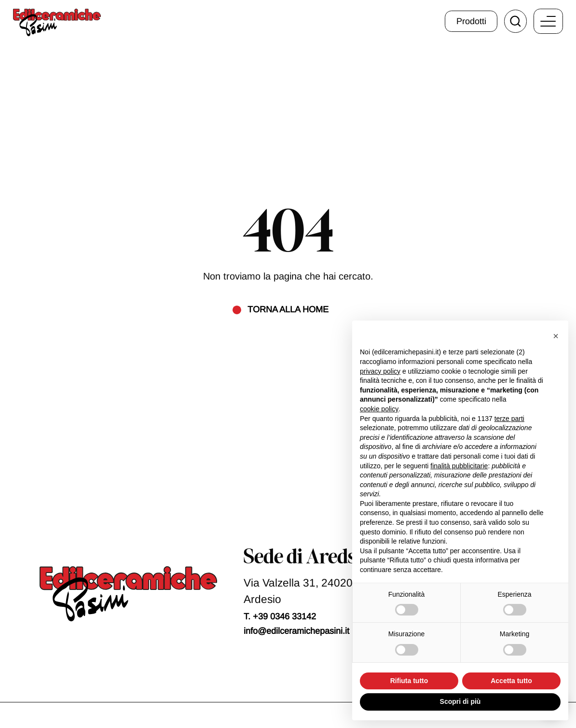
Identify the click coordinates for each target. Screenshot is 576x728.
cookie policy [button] (379, 409)
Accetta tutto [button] (511, 681)
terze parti (509, 419)
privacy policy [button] (380, 371)
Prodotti (471, 21)
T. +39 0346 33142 (280, 616)
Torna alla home (288, 309)
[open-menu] (548, 21)
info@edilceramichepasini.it (296, 631)
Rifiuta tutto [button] (409, 681)
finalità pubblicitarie (459, 466)
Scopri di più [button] (460, 701)
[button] (556, 336)
